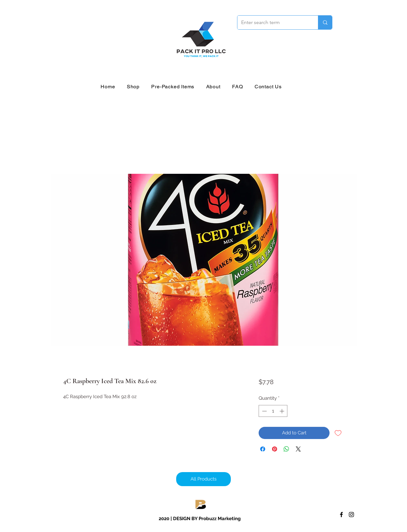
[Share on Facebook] (263, 449)
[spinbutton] (273, 411)
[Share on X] (298, 449)
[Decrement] (264, 411)
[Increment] (283, 411)
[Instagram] (351, 515)
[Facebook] (341, 515)
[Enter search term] (273, 22)
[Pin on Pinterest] (275, 449)
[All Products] (203, 479)
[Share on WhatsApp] (286, 449)
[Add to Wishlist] (338, 433)
